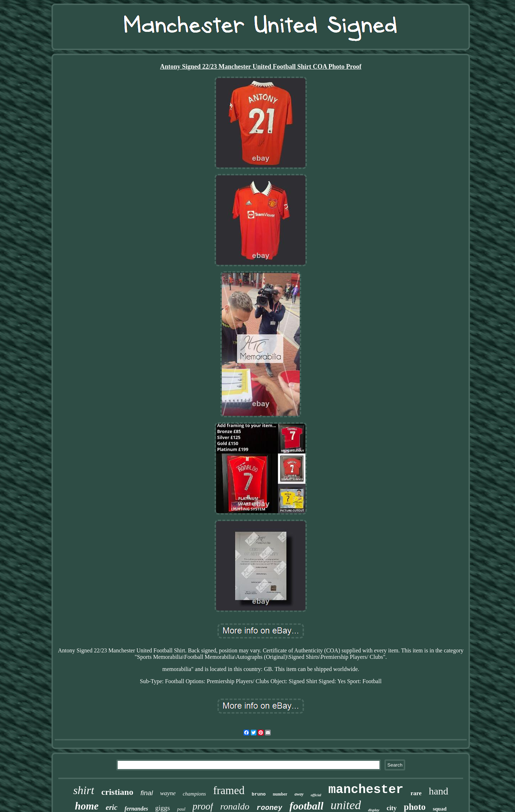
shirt (84, 790)
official (316, 795)
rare (416, 793)
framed (229, 790)
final (147, 793)
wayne (168, 793)
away (299, 794)
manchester (366, 790)
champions (194, 794)
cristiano (117, 792)
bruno (259, 794)
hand (438, 791)
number (280, 794)
